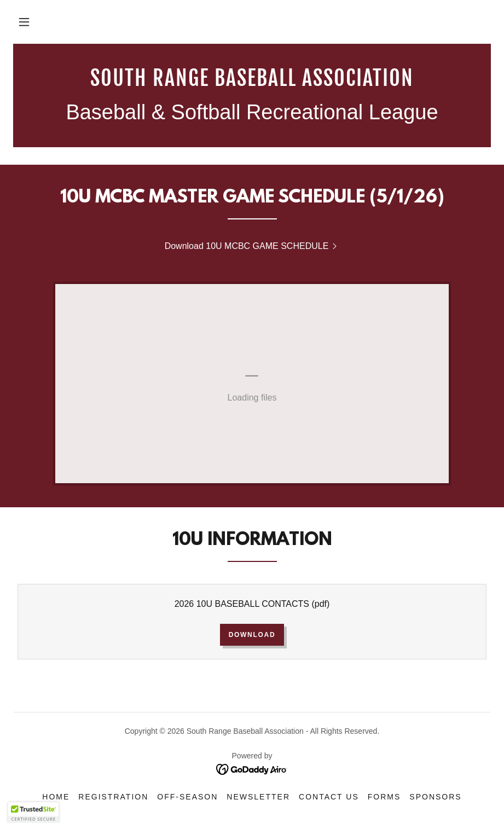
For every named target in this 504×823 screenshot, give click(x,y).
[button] (24, 22)
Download (252, 635)
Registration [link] (113, 797)
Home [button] (56, 797)
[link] (252, 83)
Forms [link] (384, 797)
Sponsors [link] (435, 797)
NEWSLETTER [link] (258, 797)
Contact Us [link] (329, 797)
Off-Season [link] (187, 797)
